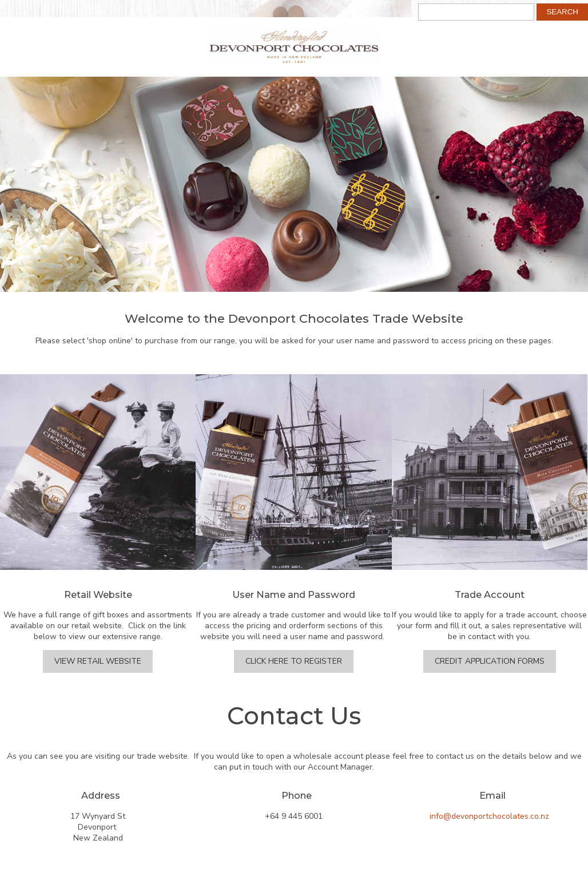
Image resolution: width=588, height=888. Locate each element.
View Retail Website (98, 661)
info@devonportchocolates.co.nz (489, 816)
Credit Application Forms (490, 661)
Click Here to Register (294, 661)
